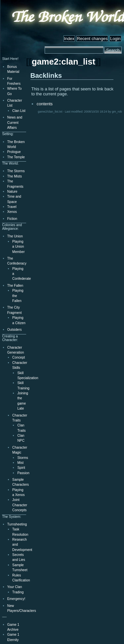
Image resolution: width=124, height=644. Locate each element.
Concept (19, 357)
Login (115, 39)
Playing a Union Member (19, 247)
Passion (23, 473)
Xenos (12, 212)
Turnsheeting (17, 524)
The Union (15, 236)
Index (69, 39)
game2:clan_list (63, 62)
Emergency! (16, 599)
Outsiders (15, 330)
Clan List (19, 111)
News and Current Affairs (15, 123)
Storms (22, 458)
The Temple (16, 157)
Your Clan (15, 587)
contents (45, 104)
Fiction (12, 219)
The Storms (16, 171)
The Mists (15, 176)
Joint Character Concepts (20, 505)
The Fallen (15, 286)
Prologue (14, 152)
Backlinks (46, 75)
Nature (12, 192)
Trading (18, 592)
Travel (12, 207)
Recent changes (92, 39)
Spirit (21, 468)
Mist (20, 463)
